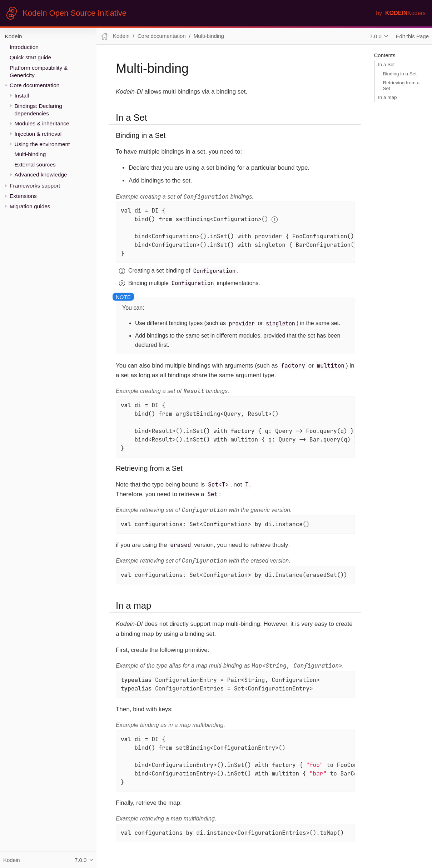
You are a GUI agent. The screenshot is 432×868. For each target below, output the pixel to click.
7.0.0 (376, 36)
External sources (35, 164)
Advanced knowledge (41, 174)
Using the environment (42, 144)
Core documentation (34, 85)
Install (22, 96)
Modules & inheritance (42, 123)
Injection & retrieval (38, 134)
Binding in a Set (400, 74)
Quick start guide (30, 57)
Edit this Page (412, 36)
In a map (388, 97)
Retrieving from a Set (401, 86)
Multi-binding (30, 154)
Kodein (14, 36)
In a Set (386, 64)
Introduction (24, 47)
